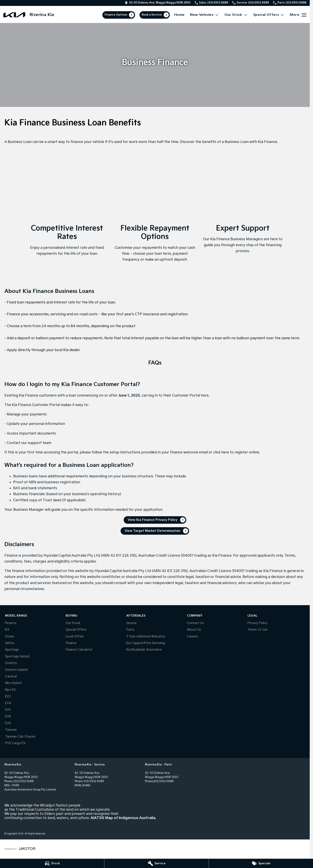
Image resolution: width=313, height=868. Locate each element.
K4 (7, 630)
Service (131, 623)
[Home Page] (14, 15)
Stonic (10, 636)
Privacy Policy (258, 623)
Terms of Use (258, 630)
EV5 (8, 710)
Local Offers (75, 636)
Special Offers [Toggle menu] (269, 15)
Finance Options (116, 15)
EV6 (8, 716)
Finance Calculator (79, 650)
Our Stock (73, 623)
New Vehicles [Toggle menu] (204, 15)
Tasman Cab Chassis (20, 737)
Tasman (11, 730)
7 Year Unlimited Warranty (146, 636)
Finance (71, 643)
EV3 (8, 696)
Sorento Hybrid (16, 670)
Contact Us (195, 623)
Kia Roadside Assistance (144, 650)
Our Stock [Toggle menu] (236, 15)
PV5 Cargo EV (15, 743)
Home (179, 15)
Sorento (11, 663)
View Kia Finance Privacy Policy (153, 520)
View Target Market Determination (152, 531)
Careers (193, 636)
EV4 (8, 703)
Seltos (10, 643)
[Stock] (52, 863)
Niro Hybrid (13, 683)
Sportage (12, 650)
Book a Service (152, 15)
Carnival (11, 676)
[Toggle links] (20, 849)
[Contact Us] (158, 3)
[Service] (156, 863)
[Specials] (261, 863)
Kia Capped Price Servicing (146, 643)
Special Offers (76, 630)
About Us (194, 630)
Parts (130, 630)
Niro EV (10, 690)
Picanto (11, 623)
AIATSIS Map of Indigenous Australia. (123, 818)
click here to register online (236, 452)
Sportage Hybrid (17, 656)
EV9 (8, 723)
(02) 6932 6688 (24, 781)
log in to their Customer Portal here (179, 396)
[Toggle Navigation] (298, 15)
